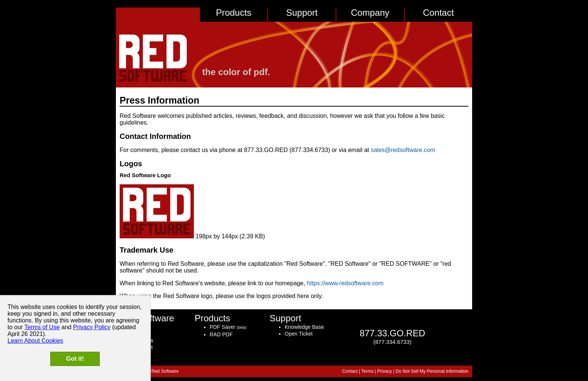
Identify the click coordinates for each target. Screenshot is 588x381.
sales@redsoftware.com (403, 150)
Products (234, 13)
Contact (439, 13)
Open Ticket (299, 334)
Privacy (385, 371)
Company (370, 13)
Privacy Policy (92, 327)
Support (302, 13)
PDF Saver (222, 327)
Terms (367, 371)
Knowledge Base (304, 327)
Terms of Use (42, 327)
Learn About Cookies (35, 341)
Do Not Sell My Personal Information (432, 371)
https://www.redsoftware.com (345, 283)
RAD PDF (221, 334)
